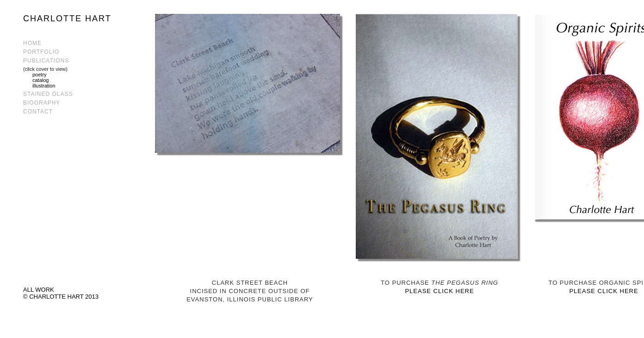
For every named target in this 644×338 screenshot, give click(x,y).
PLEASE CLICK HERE (439, 291)
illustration (44, 86)
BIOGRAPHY (42, 103)
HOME (32, 43)
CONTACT (38, 112)
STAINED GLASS (48, 94)
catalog (40, 80)
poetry (40, 75)
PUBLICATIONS (46, 61)
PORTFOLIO (41, 52)
